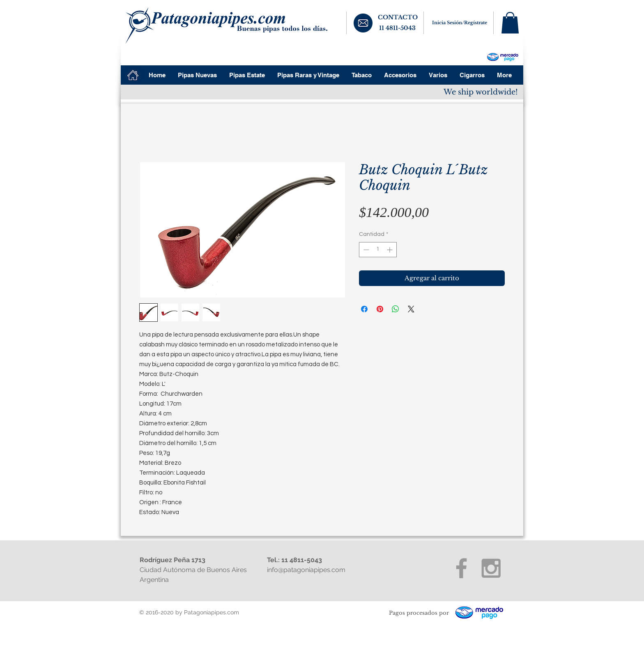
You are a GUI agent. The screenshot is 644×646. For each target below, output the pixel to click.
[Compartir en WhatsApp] (396, 309)
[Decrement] (365, 250)
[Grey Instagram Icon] (491, 568)
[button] (510, 23)
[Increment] (390, 250)
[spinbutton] (378, 250)
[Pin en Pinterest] (380, 309)
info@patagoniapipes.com (306, 570)
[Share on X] (411, 309)
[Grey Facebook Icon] (461, 568)
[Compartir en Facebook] (364, 309)
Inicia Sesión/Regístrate (460, 23)
